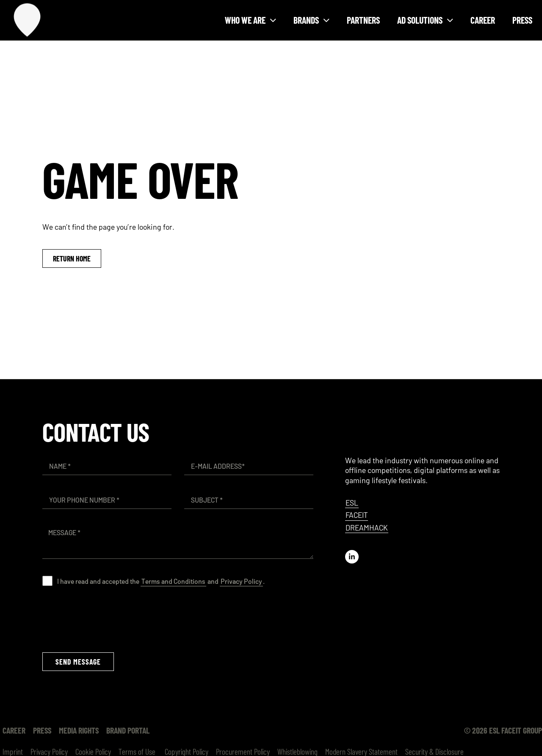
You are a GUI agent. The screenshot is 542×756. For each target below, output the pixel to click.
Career (483, 20)
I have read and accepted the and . (161, 581)
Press (522, 20)
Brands (311, 20)
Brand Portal (128, 730)
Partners (363, 20)
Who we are (250, 20)
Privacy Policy (241, 581)
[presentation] (107, 619)
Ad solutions (425, 20)
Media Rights (79, 730)
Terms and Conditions (173, 581)
